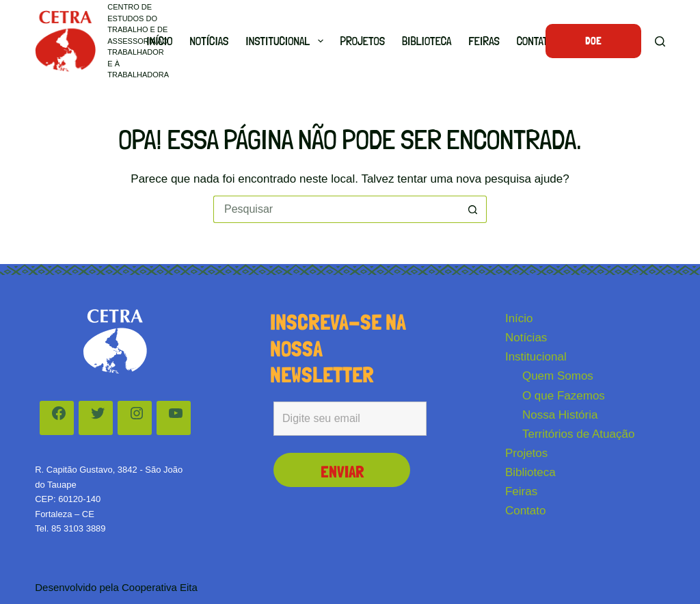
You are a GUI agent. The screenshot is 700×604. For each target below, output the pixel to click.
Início (159, 41)
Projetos (363, 41)
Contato (535, 41)
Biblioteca (427, 41)
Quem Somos (558, 376)
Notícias (209, 41)
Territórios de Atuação (578, 434)
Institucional (287, 41)
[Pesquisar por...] (336, 209)
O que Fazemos (564, 396)
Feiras (484, 41)
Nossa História (560, 415)
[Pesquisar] (660, 41)
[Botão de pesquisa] (473, 209)
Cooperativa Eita (160, 587)
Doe (593, 41)
